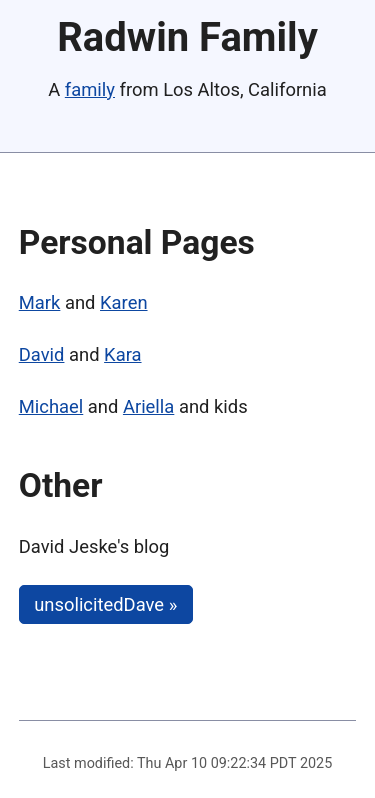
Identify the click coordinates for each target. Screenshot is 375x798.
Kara (122, 354)
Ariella (148, 406)
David (42, 354)
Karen (124, 302)
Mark (40, 302)
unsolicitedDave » (105, 604)
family (90, 89)
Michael (51, 406)
